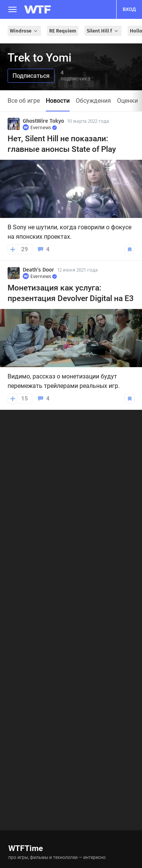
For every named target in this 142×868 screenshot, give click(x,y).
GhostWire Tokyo (43, 121)
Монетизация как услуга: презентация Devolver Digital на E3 (71, 293)
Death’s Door (38, 270)
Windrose (24, 31)
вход (129, 9)
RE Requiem (63, 31)
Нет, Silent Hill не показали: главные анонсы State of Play (62, 144)
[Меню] (12, 9)
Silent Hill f (103, 31)
